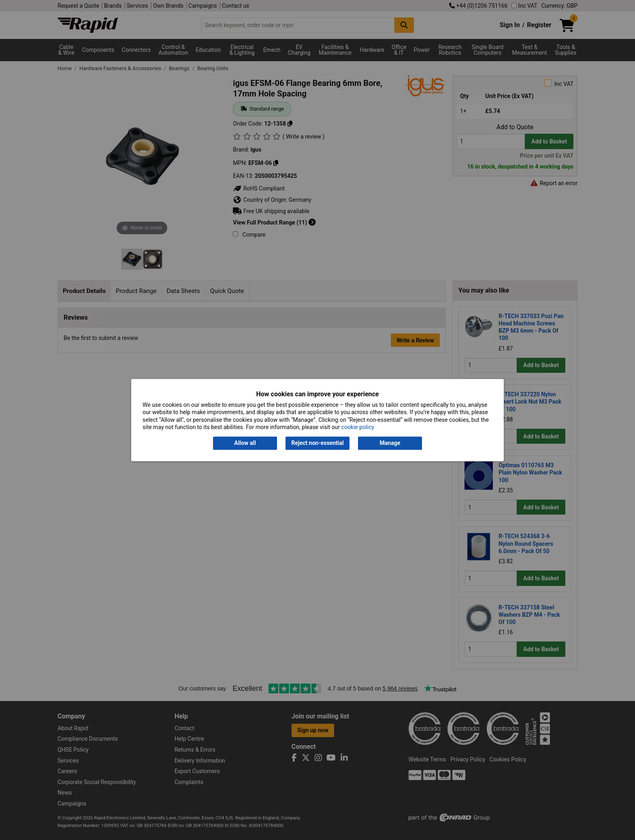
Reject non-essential (317, 443)
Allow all (245, 443)
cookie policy (358, 427)
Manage (390, 443)
